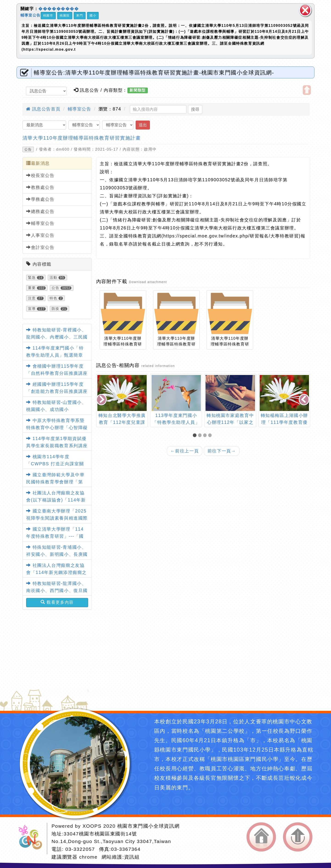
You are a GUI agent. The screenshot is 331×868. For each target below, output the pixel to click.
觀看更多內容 (57, 602)
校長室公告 (40, 175)
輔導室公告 (31, 15)
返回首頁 (261, 837)
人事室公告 (40, 235)
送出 (143, 125)
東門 (80, 15)
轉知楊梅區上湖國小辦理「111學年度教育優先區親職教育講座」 (284, 422)
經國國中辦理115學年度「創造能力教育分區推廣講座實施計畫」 (57, 391)
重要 (32, 288)
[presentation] (102, 400)
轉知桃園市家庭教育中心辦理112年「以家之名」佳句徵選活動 (230, 422)
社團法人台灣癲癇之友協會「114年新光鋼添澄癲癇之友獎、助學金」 (56, 572)
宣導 (32, 309)
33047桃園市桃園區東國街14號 (100, 834)
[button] (195, 436)
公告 (28, 149)
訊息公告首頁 (43, 109)
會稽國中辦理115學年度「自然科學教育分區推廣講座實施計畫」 (57, 373)
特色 (53, 298)
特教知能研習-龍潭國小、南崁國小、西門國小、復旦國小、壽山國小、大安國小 (57, 590)
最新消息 (38, 163)
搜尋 (195, 109)
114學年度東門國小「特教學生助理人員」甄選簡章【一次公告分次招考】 (55, 355)
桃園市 (48, 15)
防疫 (55, 309)
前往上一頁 (185, 451)
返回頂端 (298, 837)
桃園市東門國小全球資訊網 (148, 826)
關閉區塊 (305, 10)
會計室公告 (40, 247)
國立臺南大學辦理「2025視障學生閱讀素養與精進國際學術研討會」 (57, 518)
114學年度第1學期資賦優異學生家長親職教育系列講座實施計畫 (57, 446)
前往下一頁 (222, 451)
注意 (32, 298)
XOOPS (92, 826)
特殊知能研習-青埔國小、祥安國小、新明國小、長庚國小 (57, 554)
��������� (59, 9)
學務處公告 (40, 199)
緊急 (32, 278)
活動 (53, 278)
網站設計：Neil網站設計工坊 (32, 839)
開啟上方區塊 (307, 90)
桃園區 (65, 15)
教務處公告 (40, 187)
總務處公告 (40, 211)
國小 (93, 15)
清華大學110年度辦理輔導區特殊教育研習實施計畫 (82, 138)
